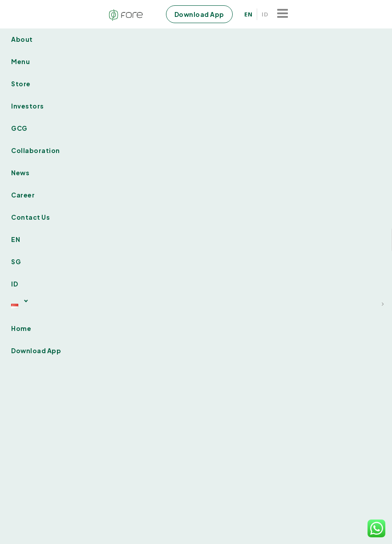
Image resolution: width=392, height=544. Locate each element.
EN (248, 14)
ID (265, 14)
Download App (199, 14)
